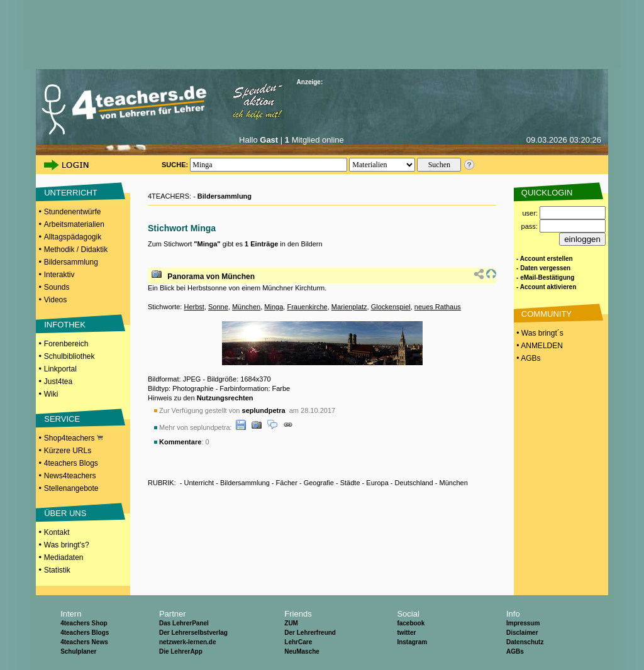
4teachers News (84, 642)
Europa (377, 483)
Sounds (57, 287)
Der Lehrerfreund (310, 633)
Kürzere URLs (68, 451)
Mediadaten (64, 557)
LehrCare (298, 642)
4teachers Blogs (71, 463)
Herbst (194, 307)
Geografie (319, 483)
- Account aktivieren (546, 287)
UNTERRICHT (71, 193)
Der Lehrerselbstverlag (193, 633)
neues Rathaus (438, 307)
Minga (274, 307)
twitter (406, 633)
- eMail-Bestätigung (545, 277)
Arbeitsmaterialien (74, 224)
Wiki (51, 394)
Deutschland (414, 483)
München (246, 307)
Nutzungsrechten (225, 398)
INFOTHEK (65, 325)
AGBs (515, 651)
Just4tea (58, 382)
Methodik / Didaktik (76, 250)
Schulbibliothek (69, 356)
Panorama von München (211, 277)
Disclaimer (522, 633)
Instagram (412, 642)
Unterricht (199, 483)
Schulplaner (78, 651)
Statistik (57, 570)
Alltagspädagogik (73, 237)
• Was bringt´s (539, 333)
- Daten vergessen (543, 268)
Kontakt (57, 532)
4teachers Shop (84, 623)
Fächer (287, 483)
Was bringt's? (67, 545)
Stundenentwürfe (73, 212)
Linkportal (60, 369)
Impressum (523, 623)
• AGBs (528, 358)
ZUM (291, 623)
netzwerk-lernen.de (188, 642)
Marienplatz (349, 307)
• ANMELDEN (539, 346)
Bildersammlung (71, 262)
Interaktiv (59, 275)
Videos (55, 300)
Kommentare (180, 442)
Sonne (218, 307)
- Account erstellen (545, 259)
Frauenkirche (307, 307)
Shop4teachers (74, 438)
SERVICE (62, 419)
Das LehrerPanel (184, 623)
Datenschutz (525, 642)
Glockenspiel (391, 307)
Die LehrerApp (181, 651)
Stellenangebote (71, 488)
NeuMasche (302, 651)
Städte (350, 483)
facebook (411, 623)
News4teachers (70, 476)
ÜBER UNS (65, 513)
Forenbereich (66, 344)
